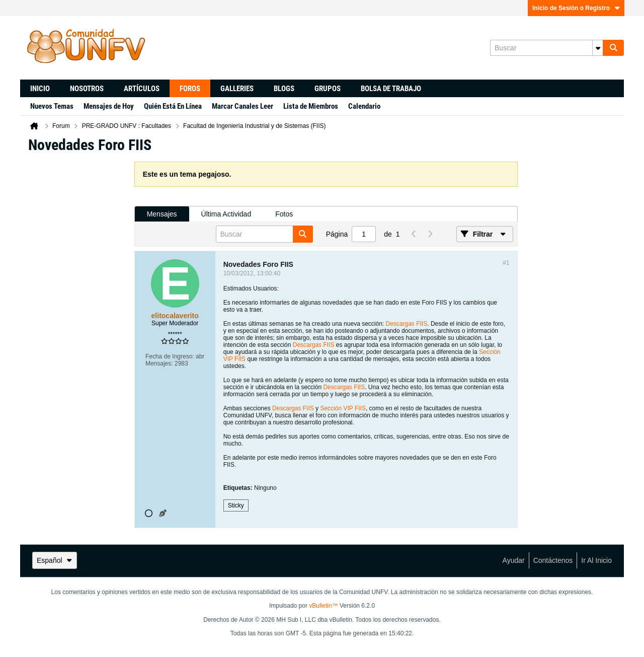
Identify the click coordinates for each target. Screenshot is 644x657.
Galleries (237, 89)
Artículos (142, 89)
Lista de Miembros (311, 106)
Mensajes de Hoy (109, 106)
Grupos (328, 89)
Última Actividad (226, 214)
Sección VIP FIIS (343, 408)
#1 (506, 263)
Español (55, 560)
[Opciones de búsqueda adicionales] (598, 48)
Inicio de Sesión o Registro (576, 8)
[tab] (162, 214)
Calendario (364, 106)
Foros (190, 89)
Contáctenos (553, 560)
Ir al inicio (596, 560)
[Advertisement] (77, 313)
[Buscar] (546, 48)
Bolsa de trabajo (391, 89)
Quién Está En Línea (173, 106)
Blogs (284, 89)
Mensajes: (159, 363)
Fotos (284, 214)
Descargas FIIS (407, 324)
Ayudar (514, 560)
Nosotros (87, 89)
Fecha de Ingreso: (170, 356)
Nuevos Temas (52, 106)
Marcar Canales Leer (243, 106)
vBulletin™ (323, 606)
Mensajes (162, 214)
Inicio (40, 89)
